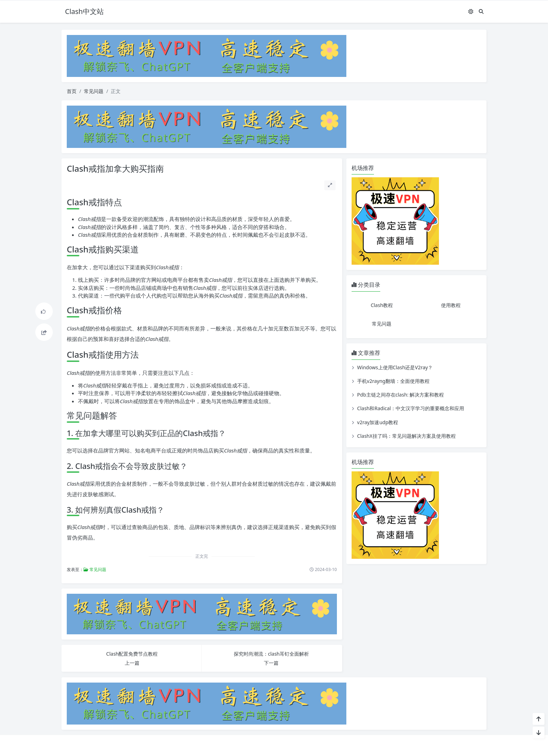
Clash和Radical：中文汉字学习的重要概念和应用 (411, 408)
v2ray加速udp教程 (378, 422)
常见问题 (94, 91)
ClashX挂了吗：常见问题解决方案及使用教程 (406, 436)
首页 (72, 91)
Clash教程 (382, 305)
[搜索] (481, 11)
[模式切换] (471, 11)
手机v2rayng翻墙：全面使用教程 (393, 381)
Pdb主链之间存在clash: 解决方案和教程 (401, 395)
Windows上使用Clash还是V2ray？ (395, 367)
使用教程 (451, 305)
